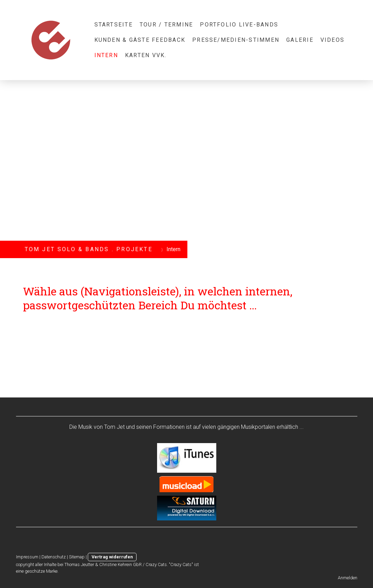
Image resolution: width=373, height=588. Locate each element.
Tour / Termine (166, 25)
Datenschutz (54, 557)
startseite (114, 25)
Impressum (27, 557)
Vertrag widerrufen (112, 557)
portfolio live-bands (239, 25)
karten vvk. (146, 55)
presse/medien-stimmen (236, 40)
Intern (106, 55)
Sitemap (77, 557)
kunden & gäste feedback (140, 40)
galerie (300, 40)
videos (332, 40)
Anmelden (348, 578)
